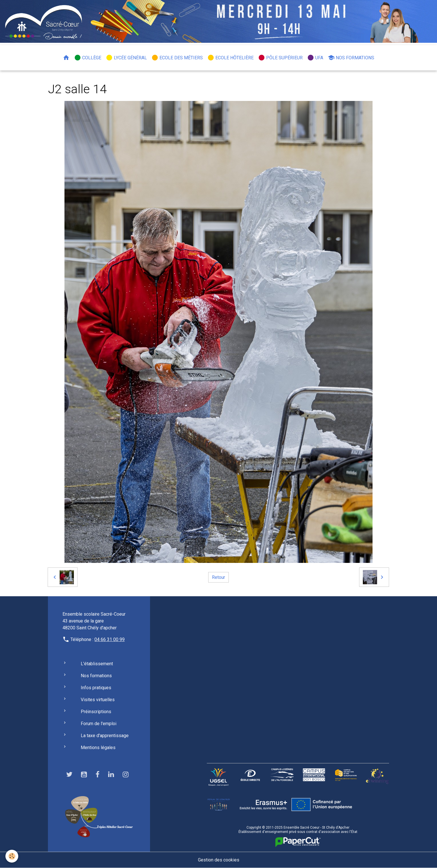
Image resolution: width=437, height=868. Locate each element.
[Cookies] (12, 856)
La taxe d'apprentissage (105, 736)
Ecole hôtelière (230, 58)
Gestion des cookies (219, 860)
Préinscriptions (96, 712)
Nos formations (351, 58)
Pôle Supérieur (280, 58)
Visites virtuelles (98, 700)
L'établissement (97, 664)
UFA (315, 58)
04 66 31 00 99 (110, 639)
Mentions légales (98, 748)
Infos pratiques (96, 688)
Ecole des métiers (177, 58)
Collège (88, 58)
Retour (218, 577)
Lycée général (126, 58)
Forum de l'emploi (99, 724)
